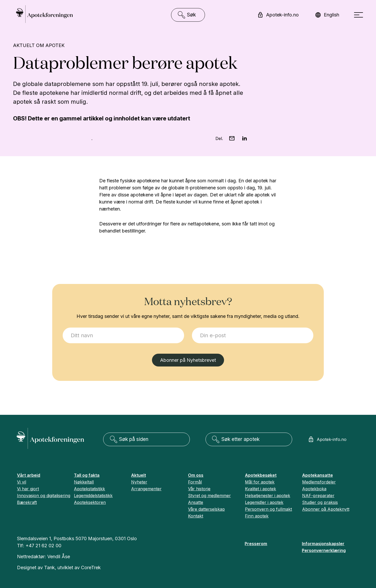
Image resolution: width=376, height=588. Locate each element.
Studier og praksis (320, 502)
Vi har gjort (28, 489)
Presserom (256, 544)
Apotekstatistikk (89, 489)
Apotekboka (314, 489)
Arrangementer (146, 489)
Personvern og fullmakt (268, 509)
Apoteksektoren (90, 502)
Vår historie (199, 489)
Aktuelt (139, 475)
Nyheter (139, 482)
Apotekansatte (318, 475)
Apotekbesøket (261, 475)
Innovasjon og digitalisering (44, 496)
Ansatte (196, 502)
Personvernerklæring (324, 550)
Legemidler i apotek (264, 502)
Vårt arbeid (29, 475)
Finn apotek (257, 516)
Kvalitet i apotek (260, 489)
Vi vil (22, 482)
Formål (195, 482)
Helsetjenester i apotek (268, 496)
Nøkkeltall (84, 482)
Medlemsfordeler (319, 482)
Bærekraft (27, 502)
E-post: (192, 328)
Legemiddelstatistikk (93, 496)
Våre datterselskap (206, 509)
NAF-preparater (318, 496)
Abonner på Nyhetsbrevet (188, 360)
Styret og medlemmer (209, 496)
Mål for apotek (260, 482)
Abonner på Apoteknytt (326, 509)
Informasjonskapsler (323, 544)
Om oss (196, 475)
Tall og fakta (87, 475)
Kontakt (196, 516)
